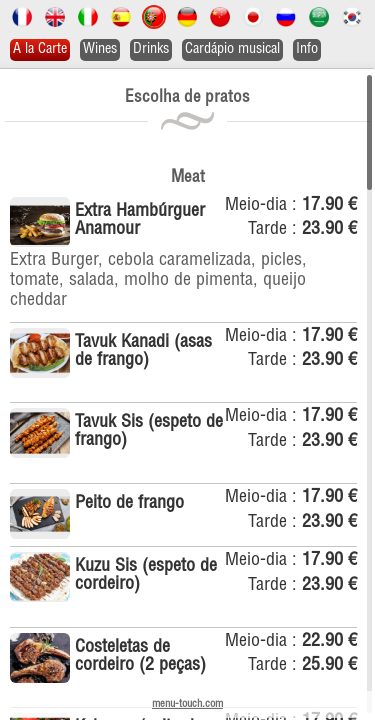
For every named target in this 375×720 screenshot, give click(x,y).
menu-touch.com (187, 704)
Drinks (151, 50)
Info (307, 50)
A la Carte (40, 50)
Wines (100, 50)
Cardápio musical (232, 50)
